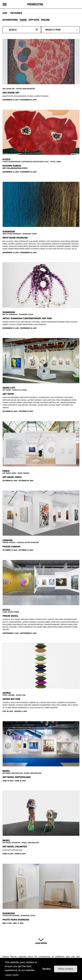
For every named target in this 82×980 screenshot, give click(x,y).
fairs (23, 20)
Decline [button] (46, 969)
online (45, 20)
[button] (36, 970)
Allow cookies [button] (66, 969)
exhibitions (10, 20)
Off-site (34, 20)
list (5, 13)
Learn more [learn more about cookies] (12, 975)
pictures (16, 13)
